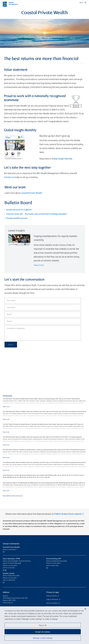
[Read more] (6, 407)
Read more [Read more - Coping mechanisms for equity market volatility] (39, 265)
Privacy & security (52, 596)
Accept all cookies (43, 632)
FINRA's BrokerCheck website (68, 514)
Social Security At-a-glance (19, 210)
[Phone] (43, 321)
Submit (11, 345)
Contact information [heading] (11, 544)
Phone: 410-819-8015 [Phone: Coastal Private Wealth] (10, 550)
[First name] (43, 301)
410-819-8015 (13, 566)
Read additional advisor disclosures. (13, 496)
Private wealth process (17, 218)
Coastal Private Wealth (32, 193)
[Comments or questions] (43, 333)
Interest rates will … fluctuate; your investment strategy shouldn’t (37, 214)
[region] (44, 625)
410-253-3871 (11, 568)
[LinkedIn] (6, 570)
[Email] (43, 314)
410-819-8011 (13, 578)
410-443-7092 (54, 566)
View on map (7, 603)
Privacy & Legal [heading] (52, 592)
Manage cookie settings (43, 638)
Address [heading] (6, 592)
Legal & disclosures (52, 599)
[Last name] (43, 308)
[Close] (85, 609)
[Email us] (4, 552)
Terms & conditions (52, 603)
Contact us (9, 177)
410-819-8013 (56, 563)
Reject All (43, 625)
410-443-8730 (11, 580)
